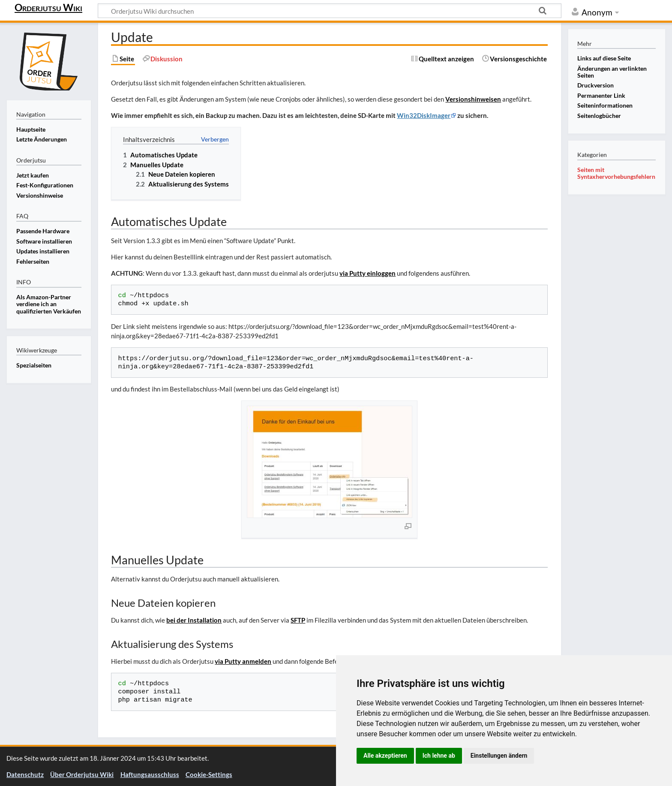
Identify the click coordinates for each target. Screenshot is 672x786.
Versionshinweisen (473, 99)
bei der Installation (194, 620)
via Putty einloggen (367, 273)
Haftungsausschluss (150, 774)
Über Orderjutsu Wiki (82, 774)
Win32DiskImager (424, 115)
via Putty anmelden (243, 661)
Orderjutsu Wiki (48, 7)
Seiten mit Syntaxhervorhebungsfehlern (616, 173)
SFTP (298, 620)
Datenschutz (25, 774)
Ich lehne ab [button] (439, 756)
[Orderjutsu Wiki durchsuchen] (330, 11)
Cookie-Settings (209, 774)
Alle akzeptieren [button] (385, 756)
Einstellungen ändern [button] (499, 756)
